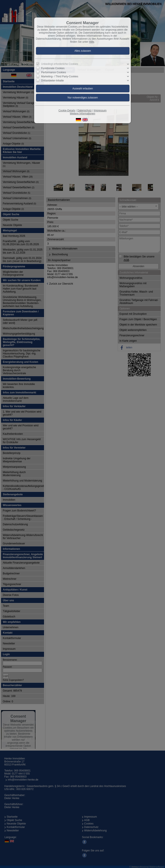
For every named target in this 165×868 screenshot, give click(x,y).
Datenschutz (85, 111)
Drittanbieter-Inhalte (53, 81)
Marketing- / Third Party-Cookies (60, 76)
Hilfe (92, 42)
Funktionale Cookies (53, 68)
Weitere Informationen (82, 114)
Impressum (100, 111)
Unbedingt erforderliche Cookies (60, 64)
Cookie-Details (67, 111)
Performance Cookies (54, 72)
